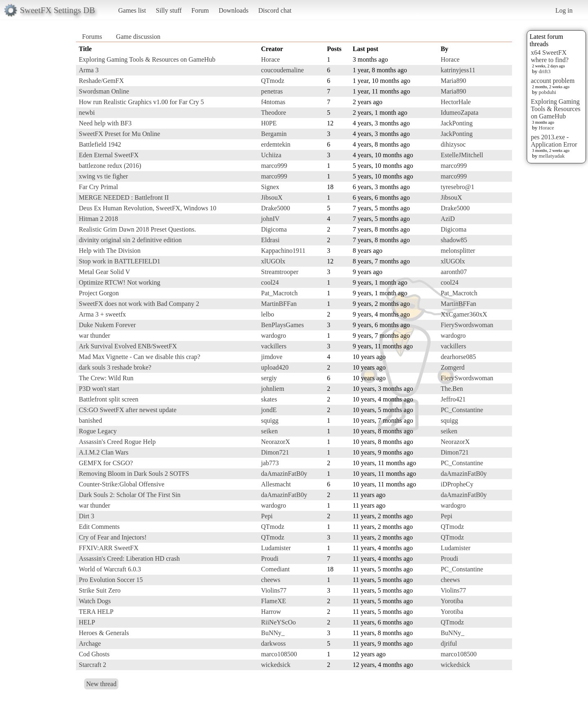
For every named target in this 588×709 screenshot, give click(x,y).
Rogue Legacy (98, 431)
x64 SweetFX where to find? (550, 56)
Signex (270, 187)
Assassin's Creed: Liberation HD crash (129, 559)
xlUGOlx (273, 261)
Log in (564, 10)
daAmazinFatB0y (284, 474)
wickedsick (276, 665)
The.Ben (452, 389)
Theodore (273, 113)
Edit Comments (99, 527)
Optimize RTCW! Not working (119, 282)
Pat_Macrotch (279, 293)
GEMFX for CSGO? (106, 463)
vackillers (274, 346)
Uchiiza (271, 155)
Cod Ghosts (94, 654)
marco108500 (279, 654)
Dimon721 (275, 452)
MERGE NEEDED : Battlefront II (124, 197)
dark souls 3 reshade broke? (115, 367)
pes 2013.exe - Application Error (554, 141)
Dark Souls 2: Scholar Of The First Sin (130, 495)
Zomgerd (453, 367)
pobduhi (547, 92)
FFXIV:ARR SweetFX (109, 548)
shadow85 (454, 240)
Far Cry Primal (98, 187)
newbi (87, 113)
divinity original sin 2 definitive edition (130, 240)
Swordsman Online (104, 91)
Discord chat (275, 10)
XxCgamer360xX (464, 314)
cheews (271, 580)
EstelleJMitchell (462, 155)
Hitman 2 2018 (98, 219)
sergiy (269, 378)
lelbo (267, 314)
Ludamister (276, 548)
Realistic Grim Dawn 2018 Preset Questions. (137, 229)
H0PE (269, 123)
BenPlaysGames (282, 325)
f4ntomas (273, 102)
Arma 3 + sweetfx (102, 314)
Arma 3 (89, 70)
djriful (449, 643)
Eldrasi (270, 240)
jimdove (272, 357)
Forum (200, 10)
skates (269, 399)
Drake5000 (275, 208)
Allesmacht (276, 484)
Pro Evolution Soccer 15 (111, 580)
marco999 (274, 166)
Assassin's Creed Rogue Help (117, 442)
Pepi (267, 516)
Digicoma (274, 229)
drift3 (545, 71)
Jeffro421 (453, 399)
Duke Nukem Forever (107, 325)
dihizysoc (453, 144)
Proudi (270, 559)
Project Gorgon (99, 293)
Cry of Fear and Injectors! (113, 537)
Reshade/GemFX (101, 81)
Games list (132, 10)
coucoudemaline (282, 70)
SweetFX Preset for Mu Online (119, 134)
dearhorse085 (458, 357)
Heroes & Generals (104, 633)
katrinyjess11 (458, 70)
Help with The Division (110, 251)
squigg (270, 420)
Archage (90, 643)
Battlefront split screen (109, 399)
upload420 (275, 367)
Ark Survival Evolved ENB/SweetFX (128, 346)
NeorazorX (275, 442)
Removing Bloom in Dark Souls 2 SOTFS (134, 474)
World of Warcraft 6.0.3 (110, 569)
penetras (272, 91)
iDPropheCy (457, 484)
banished (90, 420)
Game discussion (138, 37)
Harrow (271, 612)
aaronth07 (454, 272)
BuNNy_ (273, 633)
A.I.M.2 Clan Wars (104, 452)
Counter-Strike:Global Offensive (122, 484)
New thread (101, 684)
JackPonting (457, 123)
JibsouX (272, 197)
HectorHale (456, 102)
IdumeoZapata (459, 113)
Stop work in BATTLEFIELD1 (120, 261)
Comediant (275, 569)
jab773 (270, 463)
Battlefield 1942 (100, 144)
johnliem (273, 389)
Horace (546, 128)
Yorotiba (452, 601)
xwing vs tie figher (103, 176)
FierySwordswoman (467, 325)
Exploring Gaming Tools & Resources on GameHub (556, 109)
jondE (269, 410)
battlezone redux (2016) (110, 166)
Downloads (233, 10)
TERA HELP (96, 612)
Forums (92, 37)
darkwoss (273, 643)
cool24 (270, 282)
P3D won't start (99, 389)
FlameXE (273, 601)
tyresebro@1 (457, 187)
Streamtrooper (280, 272)
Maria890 (453, 81)
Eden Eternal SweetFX (109, 155)
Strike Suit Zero (100, 590)
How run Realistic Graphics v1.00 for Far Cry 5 (141, 102)
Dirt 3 (87, 516)
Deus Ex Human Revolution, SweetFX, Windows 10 (148, 208)
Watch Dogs (95, 601)
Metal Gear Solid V (104, 272)
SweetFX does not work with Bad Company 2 (139, 304)
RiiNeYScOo (278, 622)
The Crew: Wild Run (106, 378)
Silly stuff (169, 10)
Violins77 (274, 590)
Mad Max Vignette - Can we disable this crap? (139, 357)
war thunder (95, 336)
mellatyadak (552, 156)
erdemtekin (276, 144)
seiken (269, 431)
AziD (448, 219)
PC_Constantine (462, 410)
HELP (87, 622)
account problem (553, 81)
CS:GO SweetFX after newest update (128, 410)
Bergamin (274, 134)
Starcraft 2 (92, 665)
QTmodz (273, 81)
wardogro (273, 336)
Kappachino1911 (283, 251)
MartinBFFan (279, 304)
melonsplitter (458, 251)
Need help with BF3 (105, 123)
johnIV (270, 219)
